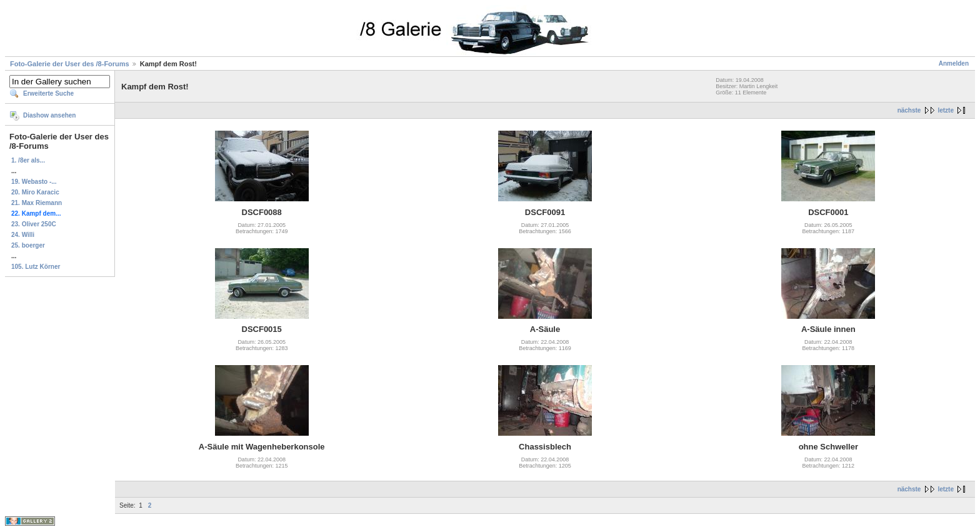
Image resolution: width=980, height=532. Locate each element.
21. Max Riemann (37, 203)
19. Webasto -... (34, 182)
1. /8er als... (28, 160)
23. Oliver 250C (34, 224)
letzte (946, 110)
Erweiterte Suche (48, 93)
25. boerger (28, 245)
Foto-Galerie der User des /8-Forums (70, 64)
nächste (909, 110)
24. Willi (23, 235)
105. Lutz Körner (36, 267)
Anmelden (954, 63)
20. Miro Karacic (35, 192)
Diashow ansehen (49, 115)
